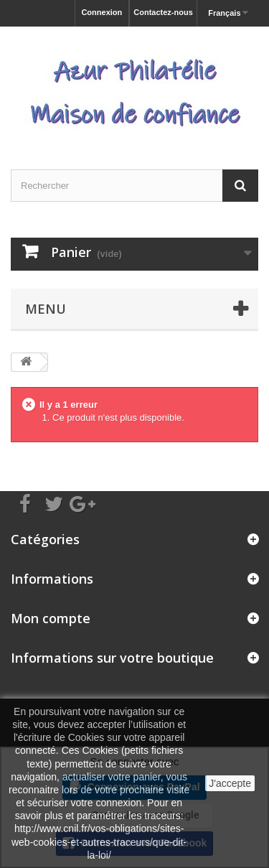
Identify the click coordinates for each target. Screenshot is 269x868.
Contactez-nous (163, 12)
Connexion (102, 12)
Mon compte (51, 618)
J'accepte (230, 783)
